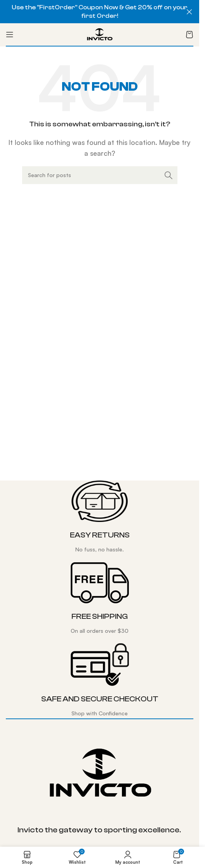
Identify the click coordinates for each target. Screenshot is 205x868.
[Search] (100, 175)
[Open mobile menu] (10, 34)
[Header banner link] (100, 12)
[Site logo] (100, 34)
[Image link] (100, 773)
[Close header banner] (189, 12)
